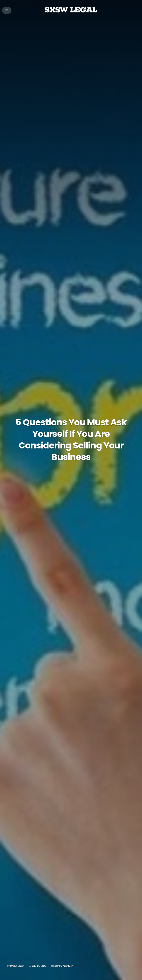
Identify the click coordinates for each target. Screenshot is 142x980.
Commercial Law (63, 966)
